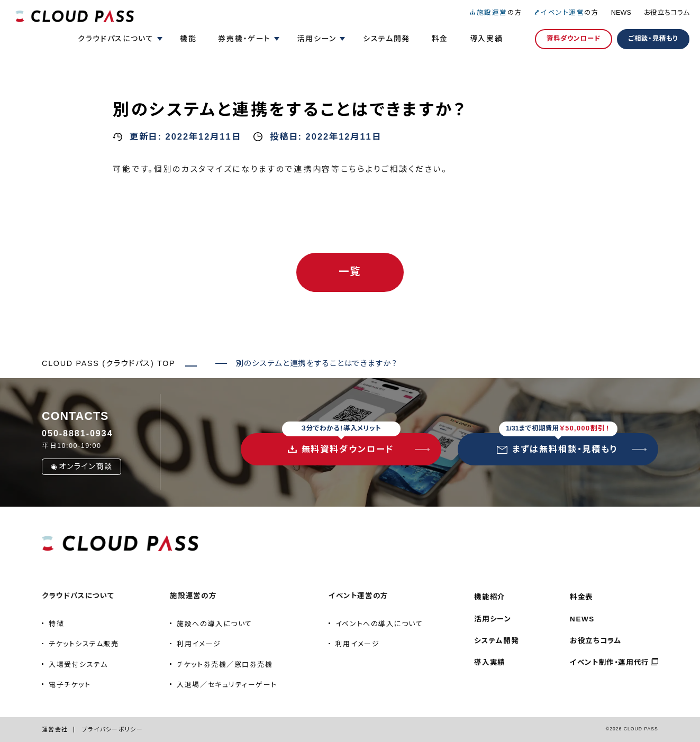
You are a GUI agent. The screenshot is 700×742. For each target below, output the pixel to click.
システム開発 (387, 39)
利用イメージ (199, 644)
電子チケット (70, 685)
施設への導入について (214, 624)
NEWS (621, 13)
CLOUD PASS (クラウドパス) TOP (108, 363)
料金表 (581, 597)
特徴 (56, 624)
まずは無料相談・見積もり (557, 443)
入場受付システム (78, 665)
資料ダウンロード (574, 39)
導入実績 (487, 39)
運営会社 (55, 729)
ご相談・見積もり (653, 39)
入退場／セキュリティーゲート (227, 685)
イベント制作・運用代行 (610, 662)
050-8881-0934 (77, 433)
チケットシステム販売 (84, 644)
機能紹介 (489, 597)
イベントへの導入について (379, 624)
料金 (440, 39)
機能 (188, 39)
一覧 (350, 272)
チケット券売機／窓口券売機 (225, 665)
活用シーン (493, 619)
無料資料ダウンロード (341, 443)
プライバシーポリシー (112, 729)
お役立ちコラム (667, 13)
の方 (496, 13)
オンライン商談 (81, 466)
